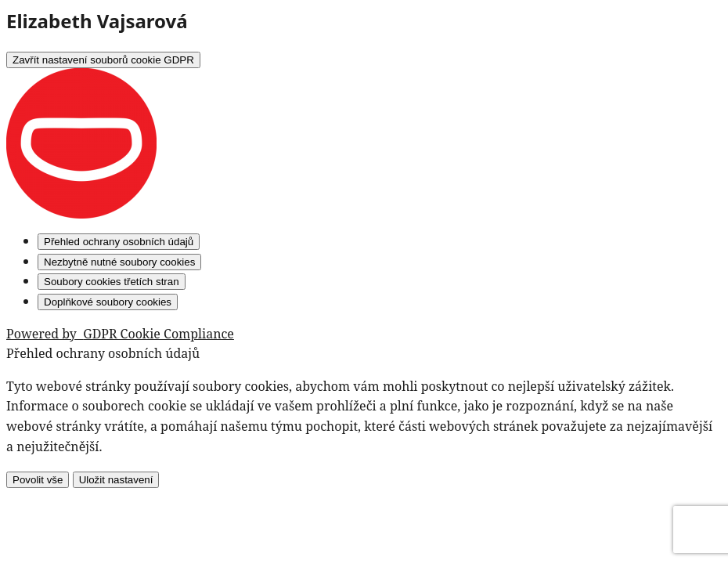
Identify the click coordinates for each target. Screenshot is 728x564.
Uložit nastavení (116, 480)
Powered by (120, 334)
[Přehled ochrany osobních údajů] (119, 242)
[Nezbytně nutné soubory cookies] (119, 262)
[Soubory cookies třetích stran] (112, 282)
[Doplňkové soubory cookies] (108, 302)
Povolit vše (38, 480)
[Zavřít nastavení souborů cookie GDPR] (103, 60)
